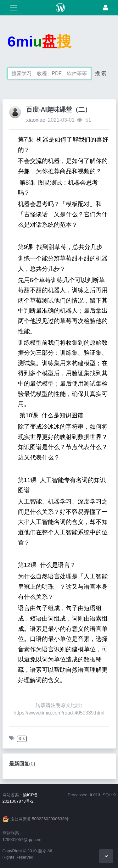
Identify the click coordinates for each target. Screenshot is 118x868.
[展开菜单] (14, 8)
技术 (22, 739)
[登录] (105, 8)
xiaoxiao (36, 120)
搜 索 (101, 73)
